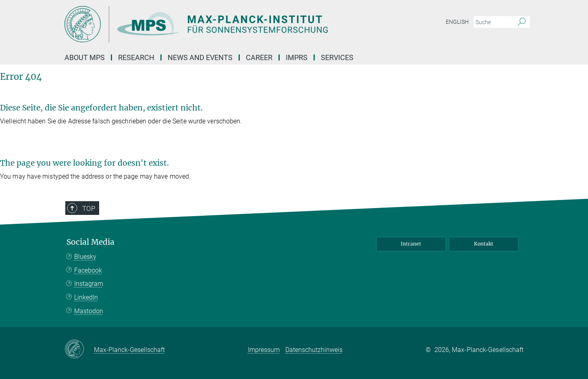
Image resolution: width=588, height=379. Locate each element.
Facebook (88, 270)
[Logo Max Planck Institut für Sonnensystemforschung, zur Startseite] (216, 24)
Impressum (264, 350)
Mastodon (89, 311)
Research (136, 57)
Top (89, 208)
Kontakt (484, 244)
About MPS (85, 57)
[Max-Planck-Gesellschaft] (79, 350)
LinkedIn (86, 297)
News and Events (200, 57)
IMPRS (297, 57)
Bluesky (85, 257)
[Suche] (522, 22)
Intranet (411, 244)
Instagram (89, 284)
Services (337, 57)
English (457, 22)
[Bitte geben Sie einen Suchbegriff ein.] (493, 22)
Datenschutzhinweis (314, 350)
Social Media (90, 242)
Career (259, 57)
